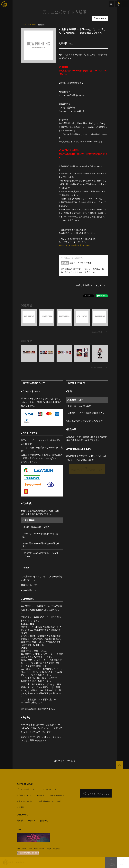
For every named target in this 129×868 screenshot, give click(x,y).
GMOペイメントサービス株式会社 (44, 660)
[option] (38, 45)
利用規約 (41, 795)
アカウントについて (51, 789)
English (31, 820)
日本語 (20, 820)
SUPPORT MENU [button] (25, 784)
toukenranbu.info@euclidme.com (74, 245)
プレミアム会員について (27, 789)
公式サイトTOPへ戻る (64, 761)
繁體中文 (44, 820)
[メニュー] (125, 4)
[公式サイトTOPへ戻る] (120, 765)
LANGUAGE (100, 18)
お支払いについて (24, 795)
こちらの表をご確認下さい (92, 413)
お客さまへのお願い (25, 801)
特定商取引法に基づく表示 (50, 801)
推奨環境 (20, 807)
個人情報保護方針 (57, 795)
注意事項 (47, 669)
